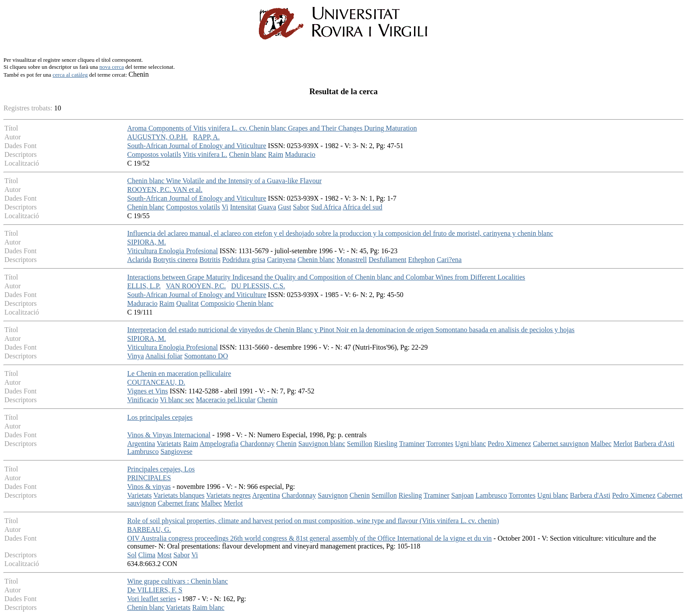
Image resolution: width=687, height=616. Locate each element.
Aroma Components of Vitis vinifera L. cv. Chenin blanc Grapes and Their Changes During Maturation (272, 128)
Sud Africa (326, 207)
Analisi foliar (164, 356)
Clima (147, 555)
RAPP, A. (207, 137)
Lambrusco (143, 451)
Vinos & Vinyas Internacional (169, 435)
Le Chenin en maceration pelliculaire (179, 373)
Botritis (210, 260)
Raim (276, 154)
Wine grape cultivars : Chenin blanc (177, 581)
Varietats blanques (179, 495)
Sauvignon (333, 495)
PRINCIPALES (149, 478)
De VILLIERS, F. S (155, 590)
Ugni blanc (470, 444)
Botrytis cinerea (175, 260)
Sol (132, 555)
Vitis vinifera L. (205, 154)
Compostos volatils (154, 154)
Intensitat (243, 207)
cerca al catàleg (70, 75)
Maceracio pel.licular (226, 400)
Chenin (267, 400)
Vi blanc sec (177, 400)
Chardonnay (257, 444)
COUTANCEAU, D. (156, 382)
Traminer (412, 444)
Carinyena (281, 260)
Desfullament (387, 260)
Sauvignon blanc (322, 444)
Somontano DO (206, 356)
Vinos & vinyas (149, 487)
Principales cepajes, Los (161, 469)
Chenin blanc (248, 154)
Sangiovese (176, 451)
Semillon (360, 444)
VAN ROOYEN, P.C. (196, 286)
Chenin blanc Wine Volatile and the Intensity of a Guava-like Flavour (224, 181)
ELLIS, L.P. (144, 286)
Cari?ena (449, 260)
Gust (284, 207)
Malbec (601, 444)
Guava (267, 207)
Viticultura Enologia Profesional (172, 251)
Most (165, 555)
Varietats (169, 444)
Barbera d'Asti (654, 444)
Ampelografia (219, 444)
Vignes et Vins (147, 391)
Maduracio (300, 154)
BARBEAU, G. (149, 529)
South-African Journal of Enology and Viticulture (197, 146)
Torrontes (440, 444)
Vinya (135, 356)
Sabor (301, 207)
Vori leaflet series (152, 599)
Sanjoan (463, 495)
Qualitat (188, 303)
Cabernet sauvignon (561, 444)
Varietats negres (229, 495)
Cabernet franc (179, 503)
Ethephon (421, 260)
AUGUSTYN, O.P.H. (157, 137)
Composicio (218, 303)
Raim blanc (208, 607)
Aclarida (139, 260)
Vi (225, 207)
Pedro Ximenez (509, 444)
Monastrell (352, 260)
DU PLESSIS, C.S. (258, 286)
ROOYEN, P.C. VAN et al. (165, 189)
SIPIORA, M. (146, 242)
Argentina (141, 444)
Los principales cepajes (160, 417)
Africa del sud (363, 207)
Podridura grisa (244, 260)
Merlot (623, 444)
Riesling (386, 444)
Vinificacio (143, 400)
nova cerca (112, 67)
